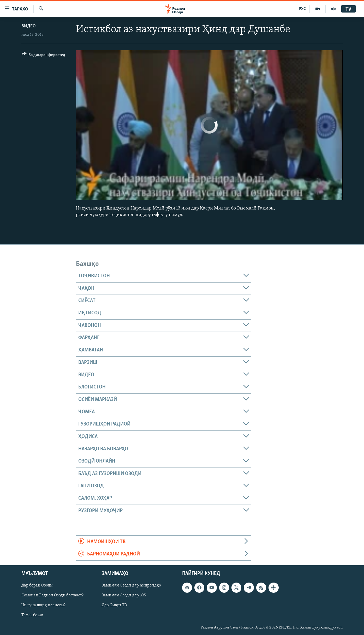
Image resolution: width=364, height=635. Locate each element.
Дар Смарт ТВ (114, 605)
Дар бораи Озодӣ (37, 585)
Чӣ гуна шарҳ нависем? (43, 605)
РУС (302, 9)
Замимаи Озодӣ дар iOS (124, 595)
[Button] (44, 56)
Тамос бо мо (32, 615)
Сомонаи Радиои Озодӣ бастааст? (52, 595)
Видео (29, 26)
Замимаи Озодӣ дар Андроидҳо (131, 585)
